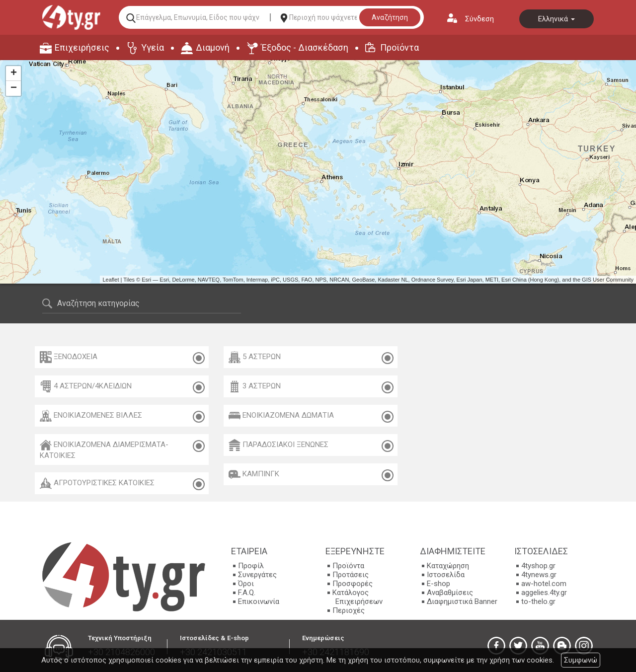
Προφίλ (251, 566)
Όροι (246, 584)
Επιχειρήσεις (82, 47)
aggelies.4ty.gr (544, 593)
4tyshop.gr (538, 566)
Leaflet (111, 280)
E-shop (438, 584)
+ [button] (14, 74)
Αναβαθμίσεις (450, 593)
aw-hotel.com (544, 584)
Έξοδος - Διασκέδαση (305, 47)
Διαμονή (213, 47)
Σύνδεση (479, 19)
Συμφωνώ (581, 660)
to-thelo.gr (538, 601)
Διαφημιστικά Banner (462, 601)
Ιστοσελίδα (446, 575)
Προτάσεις (351, 575)
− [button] (14, 88)
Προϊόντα (399, 47)
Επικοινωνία (259, 601)
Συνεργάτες (257, 575)
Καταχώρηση (448, 566)
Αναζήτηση (390, 17)
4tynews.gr (539, 575)
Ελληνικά (556, 19)
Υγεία (153, 47)
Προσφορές (353, 584)
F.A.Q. (247, 593)
